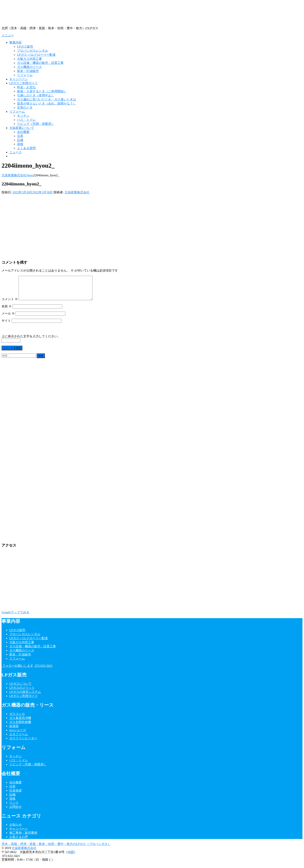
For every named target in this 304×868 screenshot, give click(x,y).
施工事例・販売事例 (23, 837)
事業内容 (16, 42)
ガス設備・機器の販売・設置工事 (40, 63)
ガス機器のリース (29, 67)
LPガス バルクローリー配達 (36, 55)
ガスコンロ (17, 718)
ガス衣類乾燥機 (20, 727)
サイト (6, 325)
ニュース (16, 152)
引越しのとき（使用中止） (36, 95)
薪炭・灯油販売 (28, 71)
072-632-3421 (43, 670)
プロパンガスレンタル (33, 51)
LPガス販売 (25, 47)
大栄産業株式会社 (77, 192)
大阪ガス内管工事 (29, 59)
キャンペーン (19, 79)
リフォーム (25, 75)
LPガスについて (20, 688)
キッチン (23, 116)
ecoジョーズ (18, 735)
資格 (20, 144)
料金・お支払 (26, 87)
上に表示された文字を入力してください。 (31, 341)
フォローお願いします (17, 670)
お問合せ (16, 811)
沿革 (20, 136)
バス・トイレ (26, 120)
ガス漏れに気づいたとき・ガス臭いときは (47, 99)
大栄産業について (22, 128)
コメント (10, 304)
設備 (20, 140)
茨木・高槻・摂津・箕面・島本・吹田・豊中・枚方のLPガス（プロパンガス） (56, 849)
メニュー (8, 35)
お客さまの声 (19, 841)
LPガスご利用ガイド (24, 83)
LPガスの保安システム (25, 696)
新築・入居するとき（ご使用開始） (42, 91)
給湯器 (14, 731)
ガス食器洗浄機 (20, 723)
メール (8, 318)
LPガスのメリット (22, 692)
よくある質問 (26, 148)
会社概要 (23, 132)
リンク (14, 807)
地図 (71, 857)
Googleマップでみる (15, 617)
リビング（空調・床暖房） (36, 124)
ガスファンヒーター (23, 743)
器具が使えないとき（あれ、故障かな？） (47, 103)
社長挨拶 (16, 795)
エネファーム (19, 739)
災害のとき (25, 108)
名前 (7, 311)
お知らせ (16, 829)
